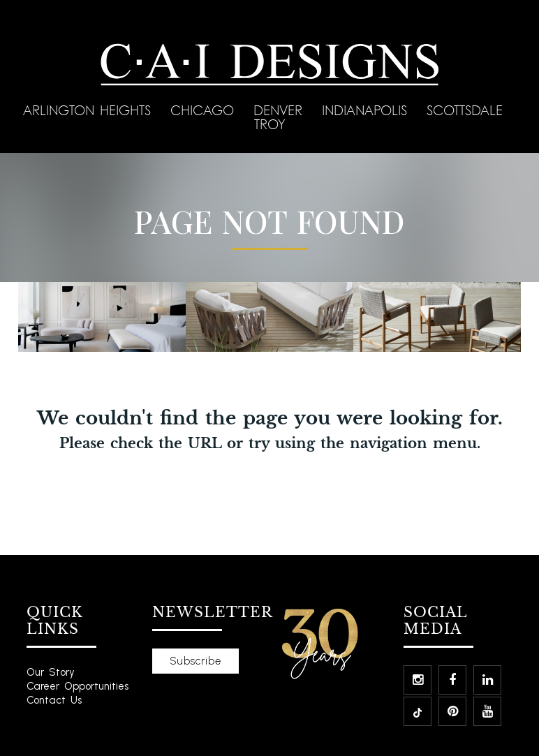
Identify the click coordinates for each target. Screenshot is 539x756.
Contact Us (54, 700)
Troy (270, 124)
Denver (281, 110)
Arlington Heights (90, 110)
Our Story (51, 672)
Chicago (205, 110)
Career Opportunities (77, 686)
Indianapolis (367, 110)
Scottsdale (467, 110)
